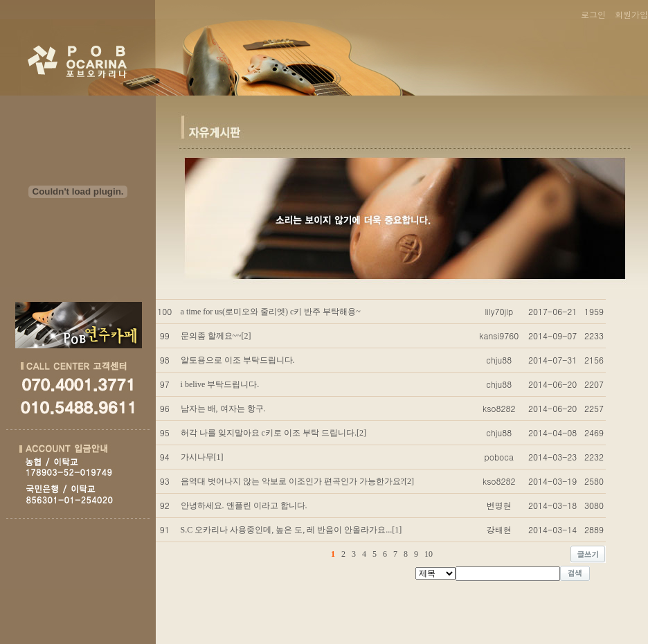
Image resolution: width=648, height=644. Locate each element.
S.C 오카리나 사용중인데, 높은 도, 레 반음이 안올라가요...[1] (291, 530)
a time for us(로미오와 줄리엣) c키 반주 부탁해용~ (271, 312)
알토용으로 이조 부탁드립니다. (238, 360)
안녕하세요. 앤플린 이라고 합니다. (244, 506)
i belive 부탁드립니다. (220, 384)
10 (429, 554)
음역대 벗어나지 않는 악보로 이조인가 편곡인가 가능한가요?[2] (297, 481)
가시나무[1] (202, 457)
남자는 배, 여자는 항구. (223, 409)
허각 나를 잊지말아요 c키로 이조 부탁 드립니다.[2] (273, 433)
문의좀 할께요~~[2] (216, 336)
